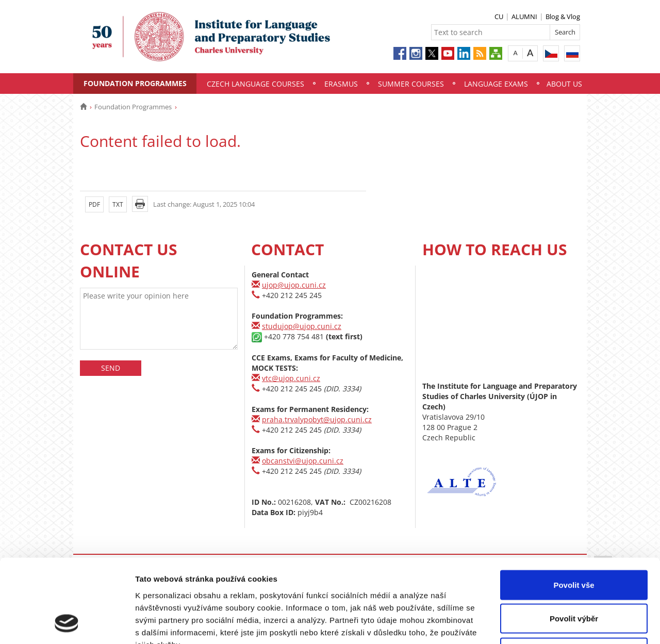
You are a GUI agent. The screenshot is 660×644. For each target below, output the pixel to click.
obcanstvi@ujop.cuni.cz (303, 461)
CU (499, 16)
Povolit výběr (574, 543)
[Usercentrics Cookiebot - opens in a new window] (67, 624)
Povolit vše (574, 509)
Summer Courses (411, 84)
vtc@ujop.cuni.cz (291, 378)
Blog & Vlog (563, 16)
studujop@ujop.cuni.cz (302, 326)
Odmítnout (574, 576)
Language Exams (496, 84)
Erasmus (341, 84)
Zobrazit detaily (545, 624)
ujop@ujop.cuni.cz (294, 285)
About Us (564, 84)
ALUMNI (524, 16)
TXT (118, 204)
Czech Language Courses (255, 84)
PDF (94, 204)
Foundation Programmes (135, 83)
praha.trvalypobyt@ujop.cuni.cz (317, 419)
